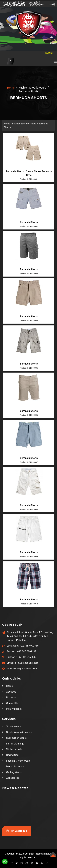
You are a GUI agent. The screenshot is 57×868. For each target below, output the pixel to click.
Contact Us (12, 703)
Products (11, 697)
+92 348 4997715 (29, 646)
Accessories (13, 778)
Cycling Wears (14, 772)
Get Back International (37, 854)
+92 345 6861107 (27, 651)
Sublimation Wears (16, 738)
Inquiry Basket (14, 709)
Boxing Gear (13, 755)
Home (7, 124)
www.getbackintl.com (25, 669)
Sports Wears (14, 726)
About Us (11, 692)
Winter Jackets (14, 749)
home (11, 88)
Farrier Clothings (15, 744)
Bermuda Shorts (29, 222)
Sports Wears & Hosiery (19, 732)
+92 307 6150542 (27, 657)
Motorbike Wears (15, 767)
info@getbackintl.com (26, 663)
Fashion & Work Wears (24, 124)
